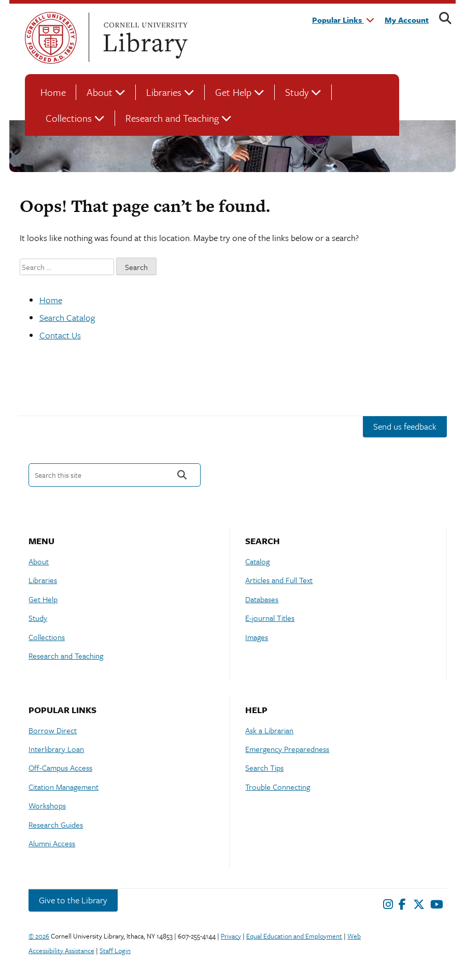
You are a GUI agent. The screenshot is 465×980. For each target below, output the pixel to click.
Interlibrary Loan (56, 749)
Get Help (233, 92)
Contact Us (60, 335)
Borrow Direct (53, 730)
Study (297, 92)
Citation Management (64, 787)
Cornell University (51, 38)
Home (53, 92)
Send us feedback (405, 426)
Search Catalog (67, 317)
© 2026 (39, 936)
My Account (407, 20)
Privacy (231, 936)
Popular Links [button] (343, 20)
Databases (262, 599)
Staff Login (115, 950)
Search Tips (264, 768)
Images (257, 637)
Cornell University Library (144, 38)
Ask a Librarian (269, 730)
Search (182, 475)
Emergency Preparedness (287, 749)
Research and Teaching (172, 118)
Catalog (257, 561)
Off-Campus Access (60, 768)
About (100, 92)
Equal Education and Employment (294, 936)
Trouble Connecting (278, 787)
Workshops (47, 805)
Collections (69, 118)
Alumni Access (52, 843)
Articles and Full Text (279, 580)
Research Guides (56, 825)
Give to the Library (73, 900)
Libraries (164, 92)
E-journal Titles (270, 618)
